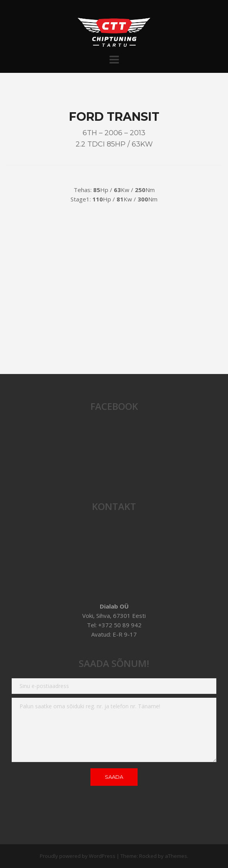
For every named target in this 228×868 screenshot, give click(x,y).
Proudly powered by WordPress (78, 856)
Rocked (148, 856)
